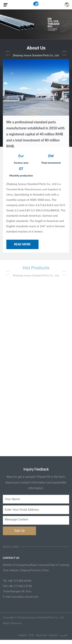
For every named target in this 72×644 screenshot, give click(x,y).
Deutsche (41, 635)
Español (53, 635)
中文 (31, 635)
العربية (64, 635)
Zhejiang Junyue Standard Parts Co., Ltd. (41, 617)
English (23, 635)
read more (23, 244)
